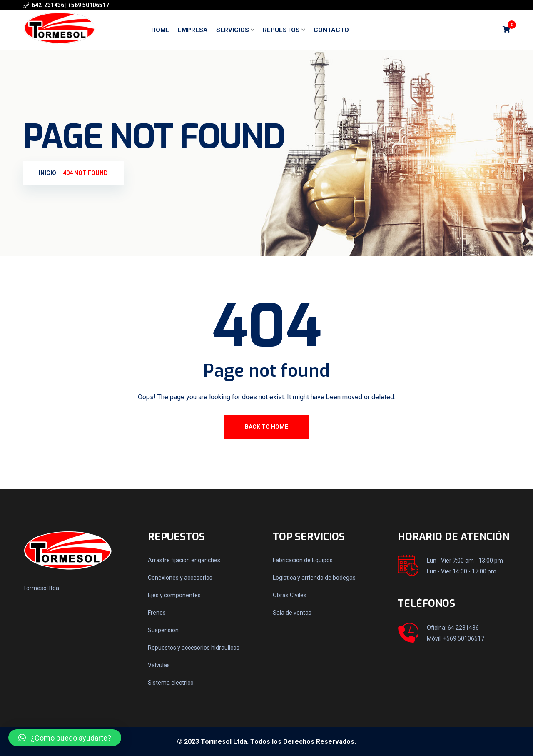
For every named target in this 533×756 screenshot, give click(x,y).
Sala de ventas (292, 613)
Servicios (233, 30)
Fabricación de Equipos (303, 560)
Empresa (193, 30)
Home (160, 30)
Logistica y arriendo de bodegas (314, 578)
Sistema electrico (171, 683)
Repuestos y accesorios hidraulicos (194, 648)
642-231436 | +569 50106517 (70, 5)
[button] (65, 738)
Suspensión (163, 630)
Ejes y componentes (174, 595)
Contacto (331, 30)
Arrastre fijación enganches (184, 560)
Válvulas (159, 665)
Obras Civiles (290, 595)
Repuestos (281, 30)
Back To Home (266, 427)
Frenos (157, 613)
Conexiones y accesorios (180, 578)
